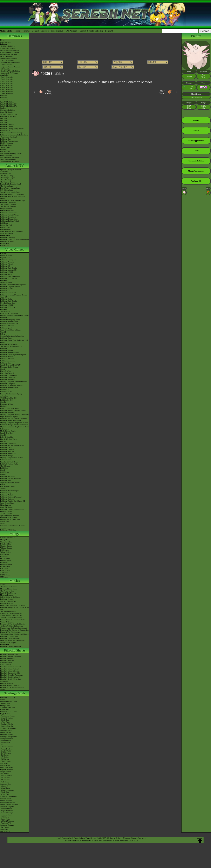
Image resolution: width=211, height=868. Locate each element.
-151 (2, 745)
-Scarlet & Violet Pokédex (10, 71)
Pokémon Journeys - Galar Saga (12, 194)
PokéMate (4, 468)
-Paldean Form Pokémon (9, 162)
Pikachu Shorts (15, 650)
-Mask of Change (7, 813)
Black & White (6, 371)
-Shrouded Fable (6, 734)
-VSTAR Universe (7, 821)
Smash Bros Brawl (7, 433)
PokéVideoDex (6, 229)
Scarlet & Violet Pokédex (91, 31)
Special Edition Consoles (10, 515)
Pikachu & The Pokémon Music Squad (12, 688)
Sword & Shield (6, 282)
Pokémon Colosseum (8, 443)
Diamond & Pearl (7, 404)
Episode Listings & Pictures (11, 169)
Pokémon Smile (6, 299)
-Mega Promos (6, 772)
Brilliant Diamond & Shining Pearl (13, 285)
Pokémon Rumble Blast (9, 388)
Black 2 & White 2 (7, 373)
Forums (26, 31)
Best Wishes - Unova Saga (10, 188)
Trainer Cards (5, 703)
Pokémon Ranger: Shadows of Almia (14, 425)
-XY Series (4, 757)
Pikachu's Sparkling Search (10, 677)
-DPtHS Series (6, 761)
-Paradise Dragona (7, 807)
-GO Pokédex (5, 69)
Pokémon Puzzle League (9, 491)
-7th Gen (4, 122)
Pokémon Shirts (6, 145)
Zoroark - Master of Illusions (11, 618)
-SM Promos (5, 778)
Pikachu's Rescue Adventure (11, 656)
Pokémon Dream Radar (9, 375)
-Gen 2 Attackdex (7, 79)
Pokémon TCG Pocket (9, 278)
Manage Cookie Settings (134, 838)
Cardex (3, 108)
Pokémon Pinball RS (8, 454)
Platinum (4, 406)
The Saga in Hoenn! (8, 182)
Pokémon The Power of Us (10, 638)
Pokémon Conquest (7, 383)
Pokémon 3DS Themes (9, 518)
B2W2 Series (5, 571)
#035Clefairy (49, 92)
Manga (15, 534)
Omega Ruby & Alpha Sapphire (12, 336)
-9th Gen (4, 118)
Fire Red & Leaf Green (9, 439)
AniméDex (4, 172)
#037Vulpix (162, 92)
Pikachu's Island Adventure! (11, 671)
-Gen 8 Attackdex (7, 92)
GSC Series (5, 554)
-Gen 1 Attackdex (7, 77)
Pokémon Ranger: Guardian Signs (13, 410)
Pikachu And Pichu (7, 659)
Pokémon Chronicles (8, 202)
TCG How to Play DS (8, 398)
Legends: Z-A (5, 258)
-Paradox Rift (5, 743)
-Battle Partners (6, 800)
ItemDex (4, 96)
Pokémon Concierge (8, 238)
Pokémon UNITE (7, 272)
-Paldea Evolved (6, 749)
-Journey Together (7, 726)
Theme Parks (5, 147)
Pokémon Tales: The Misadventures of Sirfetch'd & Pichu (15, 241)
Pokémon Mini (6, 480)
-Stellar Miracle (6, 809)
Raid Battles (5, 710)
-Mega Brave (5, 788)
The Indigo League (7, 176)
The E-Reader (5, 466)
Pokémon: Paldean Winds (10, 221)
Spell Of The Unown (8, 593)
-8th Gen (4, 120)
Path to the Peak (6, 225)
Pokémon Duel (6, 363)
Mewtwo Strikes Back (8, 589)
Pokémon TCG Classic (9, 712)
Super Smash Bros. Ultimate (11, 330)
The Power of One (7, 591)
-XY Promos (5, 780)
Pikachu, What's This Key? (10, 685)
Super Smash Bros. (7, 503)
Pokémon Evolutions (8, 217)
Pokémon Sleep (6, 274)
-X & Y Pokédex (6, 56)
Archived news (6, 42)
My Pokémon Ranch (8, 431)
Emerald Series (6, 560)
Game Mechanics (7, 112)
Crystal (3, 474)
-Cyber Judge (5, 819)
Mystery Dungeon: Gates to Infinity (13, 381)
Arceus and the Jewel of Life (11, 616)
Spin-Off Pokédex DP (8, 104)
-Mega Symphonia (7, 790)
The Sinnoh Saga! (7, 186)
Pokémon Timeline (7, 125)
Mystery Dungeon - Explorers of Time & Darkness (14, 428)
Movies (15, 581)
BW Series (4, 569)
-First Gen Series (6, 767)
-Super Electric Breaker (9, 804)
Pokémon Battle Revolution (11, 421)
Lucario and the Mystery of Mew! (13, 605)
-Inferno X (4, 786)
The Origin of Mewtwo (9, 587)
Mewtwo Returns (7, 595)
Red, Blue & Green (7, 487)
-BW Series (5, 759)
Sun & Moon (5, 311)
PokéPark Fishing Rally (9, 464)
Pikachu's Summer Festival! (11, 667)
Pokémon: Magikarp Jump (10, 320)
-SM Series (4, 755)
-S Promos (4, 829)
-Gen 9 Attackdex (7, 94)
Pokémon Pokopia (7, 262)
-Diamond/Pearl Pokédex (10, 52)
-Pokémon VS (5, 823)
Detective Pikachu (7, 326)
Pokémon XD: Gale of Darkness (12, 445)
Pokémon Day (5, 139)
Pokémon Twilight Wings (10, 215)
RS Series (4, 556)
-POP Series (5, 782)
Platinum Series (6, 565)
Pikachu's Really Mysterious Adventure (11, 680)
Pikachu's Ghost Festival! (10, 669)
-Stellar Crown (6, 732)
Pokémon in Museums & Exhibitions (14, 135)
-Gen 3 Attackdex (7, 81)
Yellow (3, 489)
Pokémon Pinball (7, 495)
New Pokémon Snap (8, 303)
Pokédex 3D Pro (6, 392)
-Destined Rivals (6, 724)
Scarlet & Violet (6, 256)
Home (17, 31)
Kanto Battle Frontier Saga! (11, 184)
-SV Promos (5, 774)
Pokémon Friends (7, 264)
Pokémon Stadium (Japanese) (11, 497)
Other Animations (7, 233)
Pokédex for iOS (6, 400)
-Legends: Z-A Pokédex (9, 73)
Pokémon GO (5, 266)
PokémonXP (5, 131)
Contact (35, 31)
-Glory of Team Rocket (9, 796)
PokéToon (4, 223)
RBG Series (5, 550)
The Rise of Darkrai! (8, 612)
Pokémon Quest (6, 328)
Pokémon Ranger (7, 456)
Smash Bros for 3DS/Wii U (10, 365)
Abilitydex (4, 100)
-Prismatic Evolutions (8, 728)
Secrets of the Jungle (8, 642)
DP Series (4, 562)
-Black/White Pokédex (9, 54)
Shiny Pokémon (6, 209)
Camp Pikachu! (6, 663)
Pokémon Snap (6, 493)
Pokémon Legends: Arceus (10, 287)
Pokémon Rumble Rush (9, 322)
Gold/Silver (5, 472)
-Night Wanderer (6, 811)
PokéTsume (5, 246)
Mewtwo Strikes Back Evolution (12, 640)
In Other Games (6, 511)
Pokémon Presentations (9, 141)
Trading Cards (15, 693)
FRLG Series (5, 558)
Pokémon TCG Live (8, 307)
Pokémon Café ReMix (9, 268)
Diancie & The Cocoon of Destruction (14, 630)
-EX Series (4, 763)
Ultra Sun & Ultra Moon (9, 313)
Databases (15, 36)
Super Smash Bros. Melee (10, 482)
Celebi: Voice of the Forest (10, 597)
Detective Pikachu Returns (10, 276)
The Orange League (8, 178)
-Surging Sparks (6, 730)
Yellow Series (5, 552)
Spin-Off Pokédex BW (9, 106)
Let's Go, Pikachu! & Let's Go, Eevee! (14, 315)
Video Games (15, 250)
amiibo (3, 524)
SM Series (4, 577)
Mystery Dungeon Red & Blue (12, 458)
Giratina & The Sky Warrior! (11, 614)
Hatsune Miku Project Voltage (11, 133)
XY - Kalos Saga (6, 190)
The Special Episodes (8, 205)
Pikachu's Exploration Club (10, 673)
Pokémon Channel (7, 449)
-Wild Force (5, 817)
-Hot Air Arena (6, 798)
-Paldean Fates (6, 741)
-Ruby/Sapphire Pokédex (9, 50)
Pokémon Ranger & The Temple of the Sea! (15, 608)
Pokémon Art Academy (9, 344)
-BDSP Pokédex (6, 65)
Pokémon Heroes (7, 599)
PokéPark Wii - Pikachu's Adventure (14, 419)
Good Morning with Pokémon (11, 231)
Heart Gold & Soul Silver (10, 408)
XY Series (4, 573)
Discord (45, 31)
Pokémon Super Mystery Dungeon (13, 355)
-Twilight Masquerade (8, 736)
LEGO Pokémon (6, 143)
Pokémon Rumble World (9, 353)
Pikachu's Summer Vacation (11, 654)
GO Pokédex (72, 31)
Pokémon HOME (7, 289)
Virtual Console (6, 513)
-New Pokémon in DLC (9, 160)
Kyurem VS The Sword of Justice (13, 624)
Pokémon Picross (7, 357)
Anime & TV (15, 165)
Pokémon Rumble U (8, 379)
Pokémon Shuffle (7, 350)
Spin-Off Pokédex (7, 102)
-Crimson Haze (6, 815)
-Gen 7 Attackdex (7, 89)
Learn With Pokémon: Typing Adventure (11, 395)
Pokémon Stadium (7, 499)
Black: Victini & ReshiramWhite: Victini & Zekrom (13, 621)
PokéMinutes (5, 227)
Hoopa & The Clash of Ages (11, 632)
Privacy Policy (115, 838)
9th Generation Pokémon (9, 158)
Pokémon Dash (6, 447)
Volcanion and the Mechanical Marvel (14, 634)
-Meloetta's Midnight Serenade (12, 626)
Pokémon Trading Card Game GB (13, 501)
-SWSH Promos (6, 776)
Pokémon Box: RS (7, 452)
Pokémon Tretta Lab (8, 377)
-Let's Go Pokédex (7, 61)
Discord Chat (5, 151)
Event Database (6, 155)
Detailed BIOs (6, 544)
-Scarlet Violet (6, 751)
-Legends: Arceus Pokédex (10, 67)
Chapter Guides (6, 546)
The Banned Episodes (8, 207)
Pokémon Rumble (7, 412)
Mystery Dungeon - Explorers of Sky (14, 423)
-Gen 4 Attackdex (7, 83)
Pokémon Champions (8, 260)
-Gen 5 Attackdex (7, 85)
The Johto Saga (6, 180)
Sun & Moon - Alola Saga (10, 192)
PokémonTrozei (6, 460)
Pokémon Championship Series (12, 129)
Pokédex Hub (57, 31)
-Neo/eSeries (5, 765)
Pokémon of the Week (8, 116)
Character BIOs (6, 542)
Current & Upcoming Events (11, 153)
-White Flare (5, 722)
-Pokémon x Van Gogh (9, 137)
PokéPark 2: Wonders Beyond (11, 386)
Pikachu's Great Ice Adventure (11, 675)
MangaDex (4, 540)
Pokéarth (109, 31)
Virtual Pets (5, 522)
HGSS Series (5, 567)
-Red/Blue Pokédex (7, 46)
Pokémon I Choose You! (9, 636)
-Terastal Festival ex (8, 802)
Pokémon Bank (6, 338)
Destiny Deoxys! (6, 603)
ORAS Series (5, 575)
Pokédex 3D (5, 390)
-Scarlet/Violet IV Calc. (9, 114)
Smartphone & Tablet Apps (10, 520)
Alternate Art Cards (7, 708)
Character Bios (6, 174)
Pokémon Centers (7, 127)
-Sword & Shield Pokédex (10, 63)
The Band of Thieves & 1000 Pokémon (11, 347)
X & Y (3, 334)
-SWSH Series (6, 753)
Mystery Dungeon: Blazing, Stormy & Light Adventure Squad (14, 415)
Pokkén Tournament (8, 361)
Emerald (3, 441)
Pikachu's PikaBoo (7, 661)
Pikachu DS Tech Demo (9, 462)
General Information (8, 538)
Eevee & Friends (6, 683)
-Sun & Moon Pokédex (9, 59)
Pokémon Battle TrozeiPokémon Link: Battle (15, 341)
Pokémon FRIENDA (8, 530)
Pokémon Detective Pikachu (11, 647)
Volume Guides (6, 548)
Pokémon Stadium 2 (8, 476)
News (2, 40)
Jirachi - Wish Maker (8, 601)
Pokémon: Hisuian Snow (9, 219)
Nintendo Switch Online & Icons (12, 526)
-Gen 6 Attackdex (7, 87)
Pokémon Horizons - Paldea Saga (13, 200)
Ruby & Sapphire (7, 437)
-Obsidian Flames (7, 747)
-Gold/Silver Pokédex (8, 48)
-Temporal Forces (7, 739)
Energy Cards (5, 706)
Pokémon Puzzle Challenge (10, 478)
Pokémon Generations (8, 213)
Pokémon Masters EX (8, 270)
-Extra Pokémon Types (9, 701)
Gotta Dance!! (5, 665)
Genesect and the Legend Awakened (14, 628)
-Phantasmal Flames (8, 716)
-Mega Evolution (6, 718)
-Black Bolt (5, 720)
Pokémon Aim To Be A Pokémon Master (12, 197)
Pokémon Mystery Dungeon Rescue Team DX (14, 296)
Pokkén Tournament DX (9, 324)
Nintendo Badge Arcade (9, 367)
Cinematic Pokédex (7, 110)
